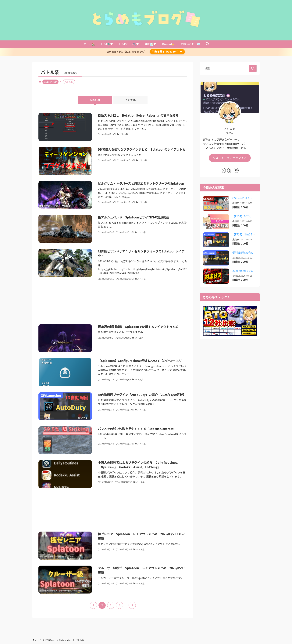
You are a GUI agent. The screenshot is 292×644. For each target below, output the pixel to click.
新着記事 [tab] (95, 100)
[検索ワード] (230, 68)
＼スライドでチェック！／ (230, 158)
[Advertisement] (113, 303)
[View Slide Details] (230, 321)
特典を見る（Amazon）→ (167, 51)
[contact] (236, 170)
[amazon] (230, 170)
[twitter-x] (223, 170)
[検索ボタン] (207, 44)
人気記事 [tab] (130, 100)
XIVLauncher (50, 82)
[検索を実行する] (253, 68)
